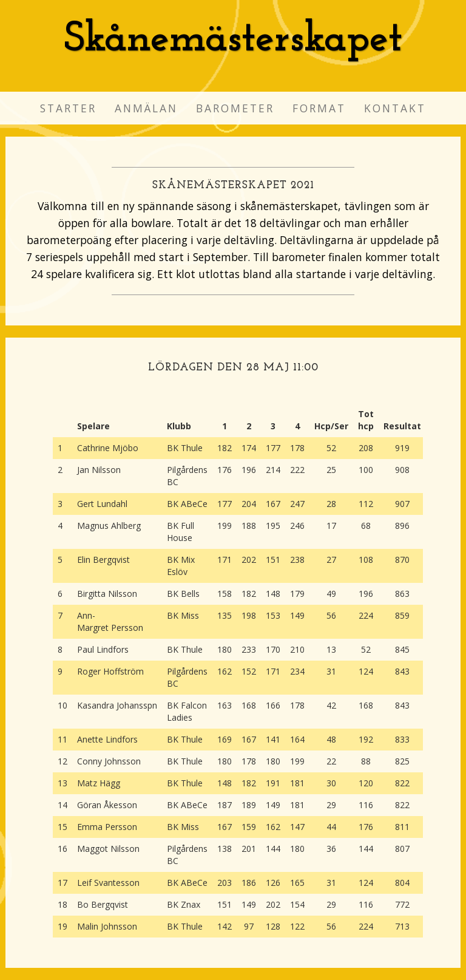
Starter (68, 108)
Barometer (235, 108)
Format (319, 108)
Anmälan (146, 108)
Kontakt (395, 108)
